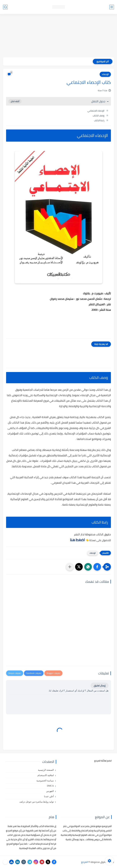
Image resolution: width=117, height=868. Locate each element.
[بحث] (5, 7)
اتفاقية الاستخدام (46, 775)
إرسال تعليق (100, 686)
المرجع (85, 862)
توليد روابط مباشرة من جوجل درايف (37, 802)
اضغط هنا (77, 540)
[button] (97, 567)
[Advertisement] (58, 36)
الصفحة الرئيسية (46, 770)
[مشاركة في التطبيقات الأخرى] (70, 567)
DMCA (50, 786)
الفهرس (50, 791)
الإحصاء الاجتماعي (96, 111)
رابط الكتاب (99, 120)
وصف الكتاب (98, 116)
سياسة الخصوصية (45, 781)
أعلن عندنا (49, 796)
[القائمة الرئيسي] (112, 7)
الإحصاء (105, 74)
